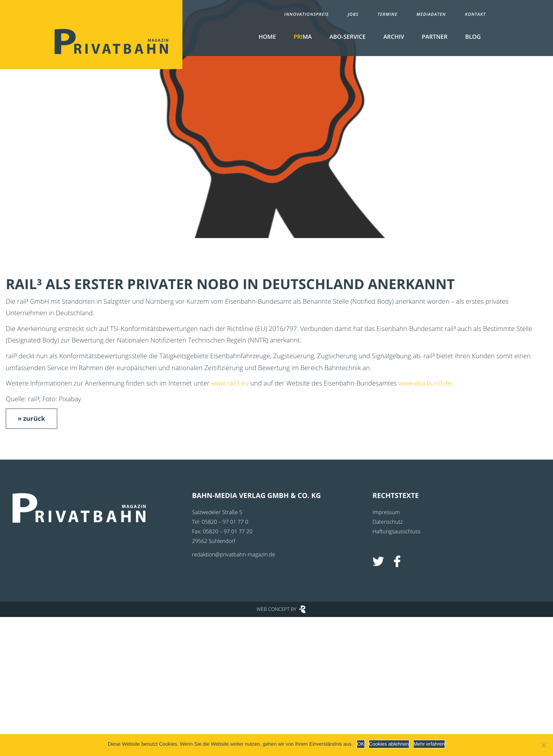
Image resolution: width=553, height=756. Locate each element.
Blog (473, 37)
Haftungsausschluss (397, 532)
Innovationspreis (306, 14)
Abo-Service (348, 37)
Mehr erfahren (429, 744)
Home (267, 37)
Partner (435, 37)
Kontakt (475, 14)
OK (361, 744)
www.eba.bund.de (425, 383)
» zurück (31, 418)
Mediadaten (431, 14)
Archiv (394, 37)
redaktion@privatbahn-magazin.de (233, 555)
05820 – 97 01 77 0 (225, 522)
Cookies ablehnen (389, 744)
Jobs (353, 14)
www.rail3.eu (230, 383)
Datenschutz (388, 522)
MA (303, 37)
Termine (387, 14)
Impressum (386, 512)
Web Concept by (276, 609)
